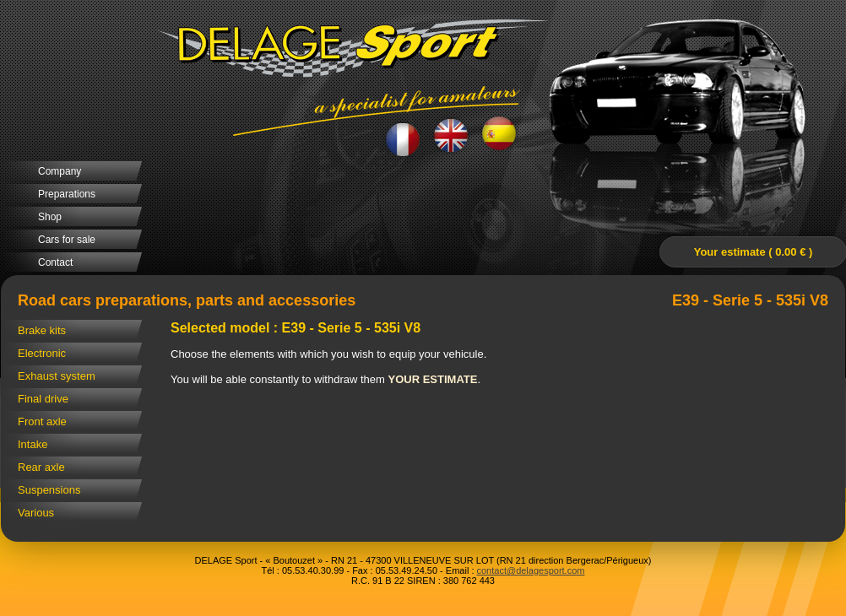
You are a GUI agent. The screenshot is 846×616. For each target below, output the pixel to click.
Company (60, 171)
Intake (33, 444)
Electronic (42, 353)
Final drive (43, 399)
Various (36, 513)
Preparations (67, 194)
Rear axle (41, 467)
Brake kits (42, 330)
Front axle (42, 421)
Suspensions (49, 490)
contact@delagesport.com (531, 570)
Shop (50, 217)
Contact (55, 262)
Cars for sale (67, 240)
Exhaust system (57, 376)
